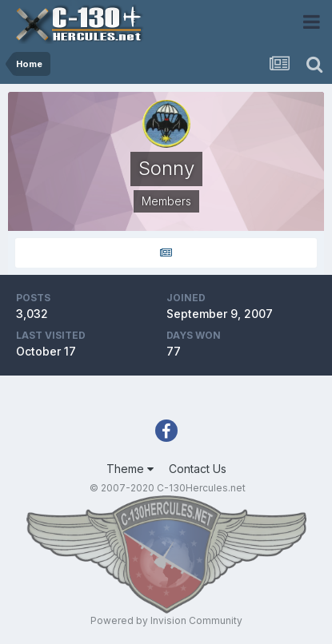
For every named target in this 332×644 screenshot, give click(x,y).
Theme (130, 469)
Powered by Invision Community (166, 620)
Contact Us (198, 469)
